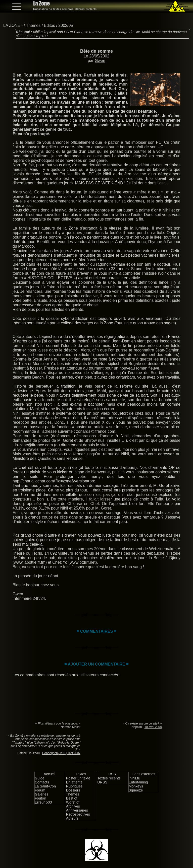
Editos (50, 25)
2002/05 (66, 25)
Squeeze (136, 790)
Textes (81, 774)
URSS (102, 782)
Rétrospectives (78, 814)
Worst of (73, 802)
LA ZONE (12, 25)
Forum (40, 790)
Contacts (42, 782)
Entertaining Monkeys (138, 784)
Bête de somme (96, 51)
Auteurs (72, 818)
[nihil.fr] (134, 778)
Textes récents (109, 778)
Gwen (100, 61)
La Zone (41, 3)
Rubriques (74, 786)
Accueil (50, 774)
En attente (74, 782)
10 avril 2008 (153, 727)
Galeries (41, 794)
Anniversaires (77, 810)
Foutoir (40, 798)
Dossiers (73, 790)
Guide (39, 778)
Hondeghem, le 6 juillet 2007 (61, 753)
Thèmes (33, 25)
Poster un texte (78, 778)
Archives (73, 806)
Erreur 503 (43, 802)
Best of (72, 798)
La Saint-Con (45, 786)
